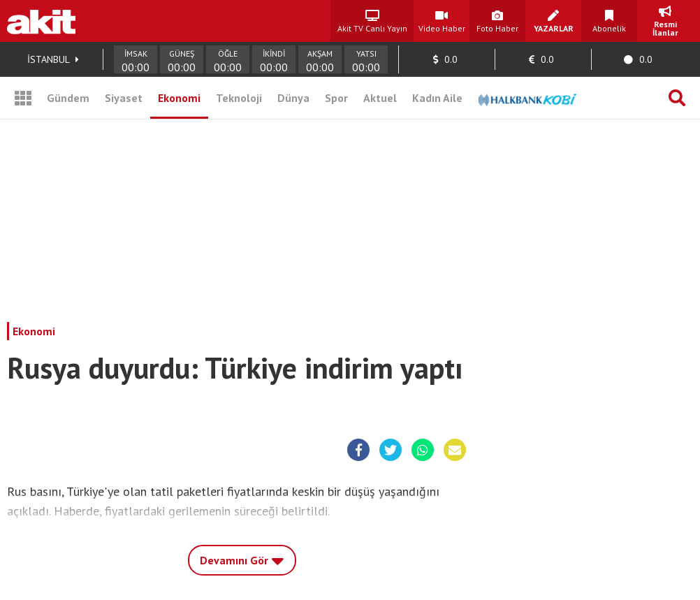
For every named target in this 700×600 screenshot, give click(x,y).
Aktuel (380, 98)
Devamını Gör (242, 557)
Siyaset (124, 98)
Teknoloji (239, 98)
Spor (336, 98)
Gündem (68, 98)
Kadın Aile (437, 98)
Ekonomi (179, 98)
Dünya (293, 98)
